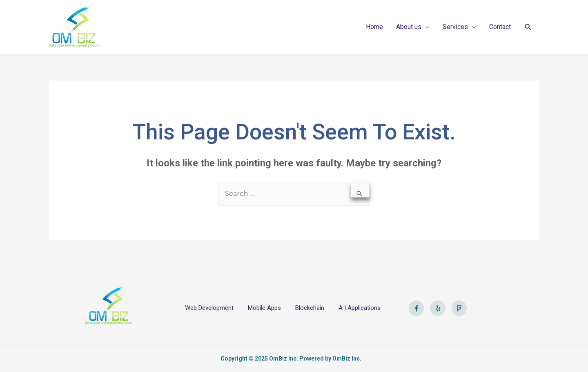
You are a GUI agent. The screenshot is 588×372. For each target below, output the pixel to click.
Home (374, 27)
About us (409, 27)
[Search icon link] (528, 27)
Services (455, 27)
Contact (500, 27)
